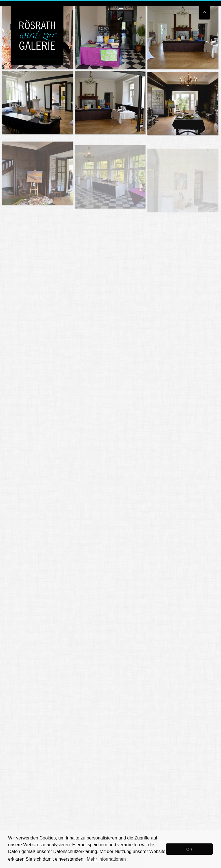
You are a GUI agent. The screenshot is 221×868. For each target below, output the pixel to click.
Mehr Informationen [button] (106, 859)
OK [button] (189, 849)
